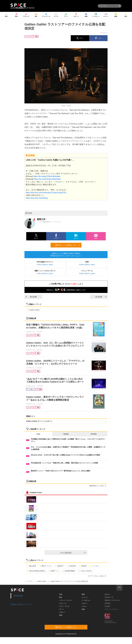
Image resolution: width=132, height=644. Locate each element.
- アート (61, 609)
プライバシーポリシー (112, 609)
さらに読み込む (73, 553)
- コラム (84, 606)
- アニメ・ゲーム (64, 606)
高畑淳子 (59, 566)
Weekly (66, 434)
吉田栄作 (72, 566)
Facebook (18, 596)
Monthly (94, 434)
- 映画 (60, 615)
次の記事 (101, 297)
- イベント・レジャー (65, 600)
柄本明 (83, 566)
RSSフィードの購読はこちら (68, 245)
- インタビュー (86, 600)
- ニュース (84, 597)
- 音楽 (60, 594)
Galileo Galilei (33, 310)
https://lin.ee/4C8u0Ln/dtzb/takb (47, 179)
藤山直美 (32, 566)
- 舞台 (60, 597)
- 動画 (83, 594)
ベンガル (94, 566)
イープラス (29, 581)
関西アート (54, 571)
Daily (38, 434)
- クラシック (62, 603)
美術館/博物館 (69, 571)
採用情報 (107, 603)
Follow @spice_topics (45, 265)
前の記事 (31, 297)
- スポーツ (62, 612)
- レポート (84, 603)
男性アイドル (46, 566)
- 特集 (83, 609)
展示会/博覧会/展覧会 (36, 571)
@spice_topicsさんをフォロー (22, 604)
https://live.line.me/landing (37, 198)
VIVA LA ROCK (85, 571)
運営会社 (107, 594)
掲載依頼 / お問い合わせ (112, 600)
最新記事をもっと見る (98, 486)
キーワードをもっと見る (97, 576)
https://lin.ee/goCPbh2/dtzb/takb (47, 176)
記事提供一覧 (109, 597)
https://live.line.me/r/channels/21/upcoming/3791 (46, 193)
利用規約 (107, 606)
